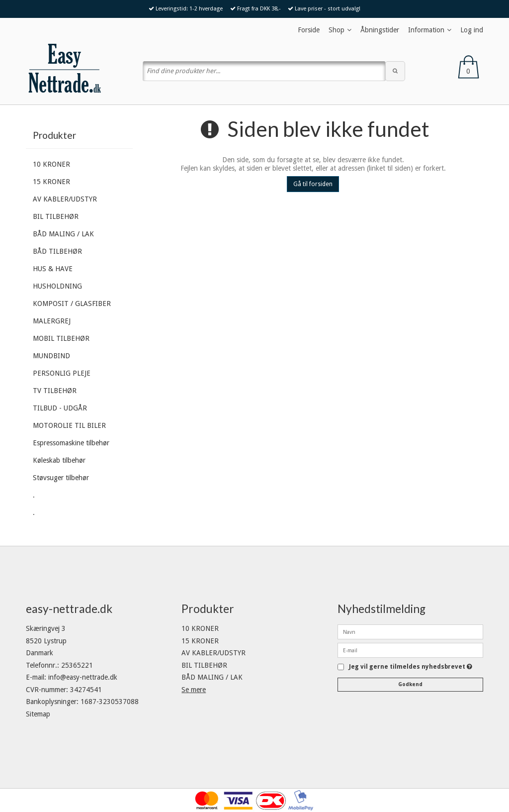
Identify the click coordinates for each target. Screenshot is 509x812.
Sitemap (38, 714)
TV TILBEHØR (55, 391)
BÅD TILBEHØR (57, 251)
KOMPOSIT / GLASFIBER (72, 304)
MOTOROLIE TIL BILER (69, 425)
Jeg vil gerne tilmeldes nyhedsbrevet (411, 667)
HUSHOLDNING (57, 286)
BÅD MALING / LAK (63, 234)
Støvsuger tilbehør (61, 478)
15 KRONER (51, 182)
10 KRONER (51, 164)
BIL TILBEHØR (56, 216)
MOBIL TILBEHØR (61, 338)
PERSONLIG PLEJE (62, 373)
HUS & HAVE (53, 269)
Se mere (194, 690)
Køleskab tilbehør (59, 460)
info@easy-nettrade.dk (83, 677)
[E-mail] (410, 650)
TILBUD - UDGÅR (60, 408)
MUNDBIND (51, 356)
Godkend (410, 684)
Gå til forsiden (313, 184)
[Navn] (410, 631)
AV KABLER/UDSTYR (65, 199)
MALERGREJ (52, 321)
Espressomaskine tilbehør (71, 443)
